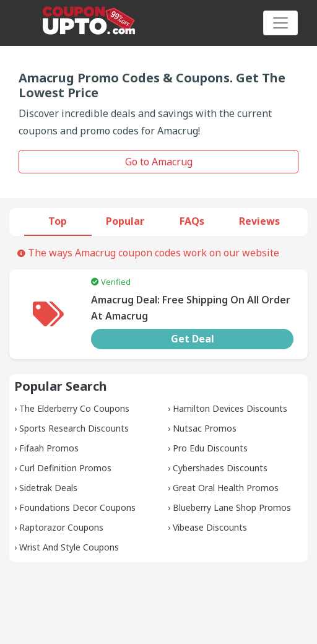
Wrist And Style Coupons (69, 547)
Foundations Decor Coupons (77, 507)
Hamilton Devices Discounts (230, 408)
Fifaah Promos (49, 448)
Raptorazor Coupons (61, 527)
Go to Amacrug (159, 162)
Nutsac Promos (205, 428)
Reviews (259, 221)
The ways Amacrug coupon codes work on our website (148, 253)
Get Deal (193, 339)
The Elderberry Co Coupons (74, 408)
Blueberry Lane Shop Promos (232, 507)
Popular (125, 221)
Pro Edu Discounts (210, 448)
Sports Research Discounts (74, 428)
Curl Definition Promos (65, 468)
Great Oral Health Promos (226, 488)
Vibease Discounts (210, 527)
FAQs (192, 221)
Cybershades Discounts (220, 468)
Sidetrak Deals (48, 488)
